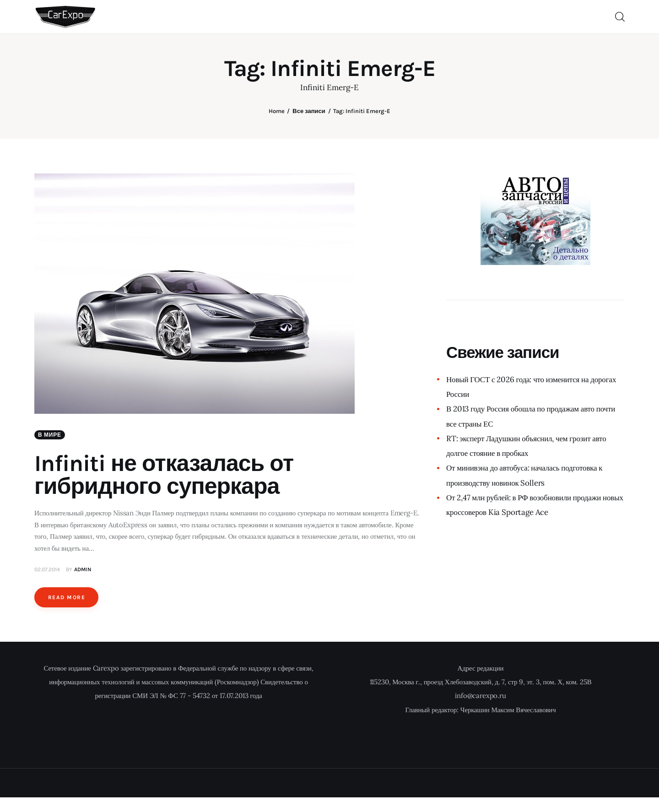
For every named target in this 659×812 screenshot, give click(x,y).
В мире (50, 435)
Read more (67, 597)
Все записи (309, 111)
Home (277, 111)
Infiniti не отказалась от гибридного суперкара (164, 475)
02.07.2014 (47, 569)
